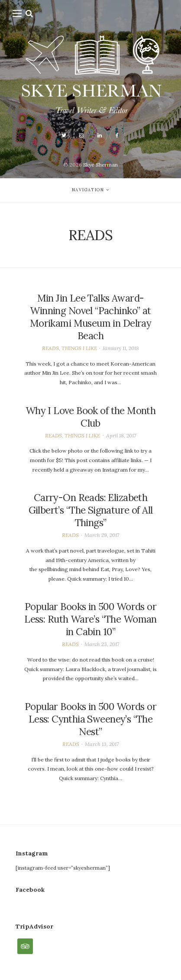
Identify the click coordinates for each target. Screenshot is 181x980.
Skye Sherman (100, 165)
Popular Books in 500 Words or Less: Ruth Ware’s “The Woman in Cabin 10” (90, 619)
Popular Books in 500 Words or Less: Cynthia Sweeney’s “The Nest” (90, 719)
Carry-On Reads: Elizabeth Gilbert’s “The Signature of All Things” (91, 510)
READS (50, 348)
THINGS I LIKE (79, 348)
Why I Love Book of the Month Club (91, 417)
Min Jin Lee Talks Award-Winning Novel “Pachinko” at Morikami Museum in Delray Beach (90, 317)
